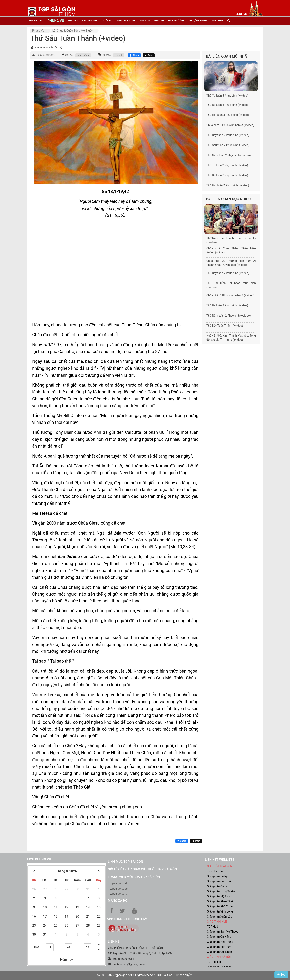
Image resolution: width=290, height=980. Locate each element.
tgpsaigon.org (118, 894)
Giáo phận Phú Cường (221, 906)
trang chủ (36, 20)
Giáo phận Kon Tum (219, 947)
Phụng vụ (38, 31)
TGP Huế (213, 927)
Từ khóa (106, 55)
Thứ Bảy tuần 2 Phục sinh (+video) (228, 135)
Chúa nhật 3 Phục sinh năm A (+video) (230, 125)
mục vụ (159, 20)
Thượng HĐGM (198, 20)
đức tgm (217, 20)
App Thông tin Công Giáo (128, 919)
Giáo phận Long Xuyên (221, 891)
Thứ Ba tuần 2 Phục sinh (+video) (227, 175)
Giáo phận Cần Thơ (219, 881)
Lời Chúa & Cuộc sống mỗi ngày (72, 31)
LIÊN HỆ (114, 941)
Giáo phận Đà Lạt (218, 886)
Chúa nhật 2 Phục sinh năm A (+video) (230, 295)
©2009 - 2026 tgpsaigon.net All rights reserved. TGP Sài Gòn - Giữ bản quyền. (145, 975)
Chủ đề (69, 55)
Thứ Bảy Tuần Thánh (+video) (225, 326)
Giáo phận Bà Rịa (218, 876)
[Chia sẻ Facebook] (134, 55)
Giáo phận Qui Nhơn (220, 952)
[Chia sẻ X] (149, 55)
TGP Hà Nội (214, 962)
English (241, 14)
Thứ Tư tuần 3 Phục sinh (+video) (227, 96)
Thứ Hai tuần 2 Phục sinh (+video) (228, 185)
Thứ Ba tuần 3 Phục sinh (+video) (227, 105)
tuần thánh (83, 56)
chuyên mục (90, 20)
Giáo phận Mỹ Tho (218, 896)
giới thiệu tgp (126, 20)
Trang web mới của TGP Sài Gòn (134, 877)
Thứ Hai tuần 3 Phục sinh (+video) (228, 115)
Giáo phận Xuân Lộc (220, 917)
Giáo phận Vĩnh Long (220, 911)
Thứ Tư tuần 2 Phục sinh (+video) (227, 165)
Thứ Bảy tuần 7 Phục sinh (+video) (228, 273)
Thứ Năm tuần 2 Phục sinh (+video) (229, 155)
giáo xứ (145, 20)
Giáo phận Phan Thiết (220, 901)
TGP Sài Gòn (215, 871)
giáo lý (73, 20)
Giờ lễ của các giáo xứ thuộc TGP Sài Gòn (142, 869)
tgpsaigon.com (119, 889)
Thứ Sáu (119, 56)
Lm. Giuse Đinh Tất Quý (49, 47)
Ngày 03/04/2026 (46, 55)
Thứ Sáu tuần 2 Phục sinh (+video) (228, 145)
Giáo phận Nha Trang (220, 942)
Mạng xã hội (118, 901)
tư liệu (108, 20)
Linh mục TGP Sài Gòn (125, 862)
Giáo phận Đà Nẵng (219, 937)
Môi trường (176, 20)
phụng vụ (56, 21)
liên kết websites (220, 860)
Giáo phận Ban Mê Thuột (222, 932)
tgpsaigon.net (118, 883)
